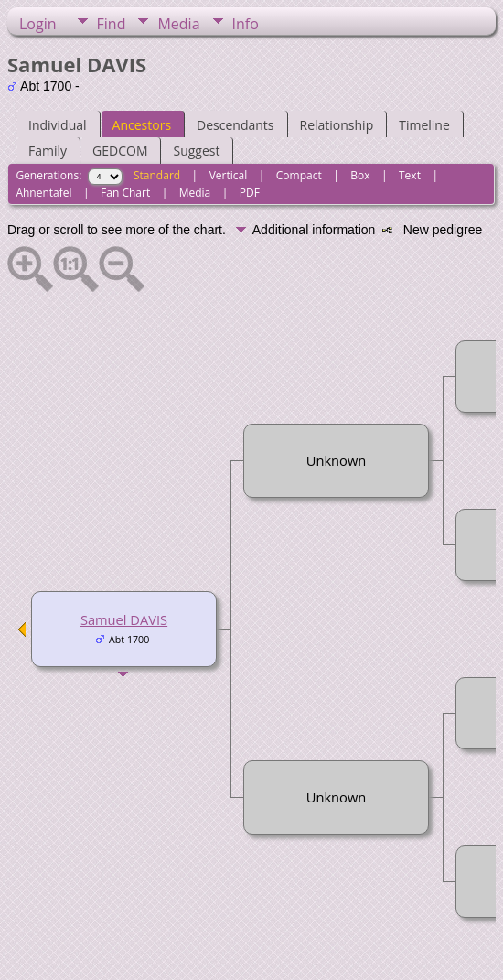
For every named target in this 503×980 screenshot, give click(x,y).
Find (112, 24)
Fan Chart (125, 193)
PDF (250, 193)
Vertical (229, 175)
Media (178, 24)
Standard (157, 175)
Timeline (424, 125)
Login (38, 24)
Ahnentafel (43, 193)
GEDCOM (120, 151)
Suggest (196, 151)
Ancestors (142, 125)
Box (360, 175)
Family (48, 151)
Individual (58, 125)
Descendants (235, 125)
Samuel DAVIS (124, 619)
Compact (299, 175)
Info (246, 24)
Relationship (337, 125)
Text (410, 175)
